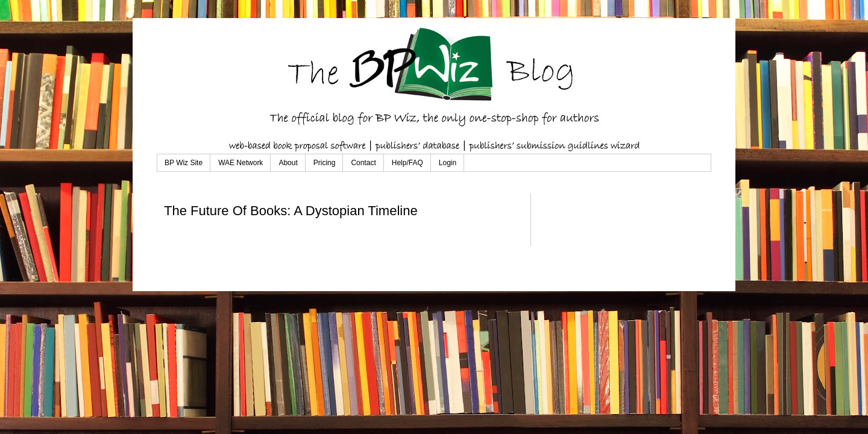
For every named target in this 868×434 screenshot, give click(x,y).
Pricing (325, 163)
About (288, 163)
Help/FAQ (407, 163)
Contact (363, 163)
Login (448, 163)
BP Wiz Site (184, 163)
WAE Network (241, 163)
